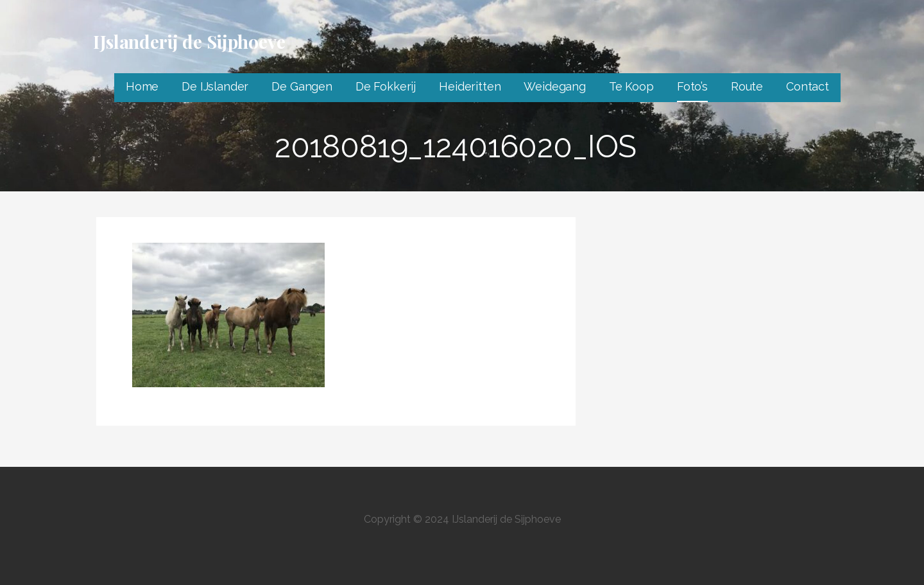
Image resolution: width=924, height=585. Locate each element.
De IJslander (215, 86)
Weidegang (555, 86)
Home (142, 86)
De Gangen (302, 86)
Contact (808, 86)
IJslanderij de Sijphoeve (189, 41)
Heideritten (470, 86)
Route (747, 86)
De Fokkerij (386, 86)
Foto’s (692, 86)
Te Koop (631, 86)
